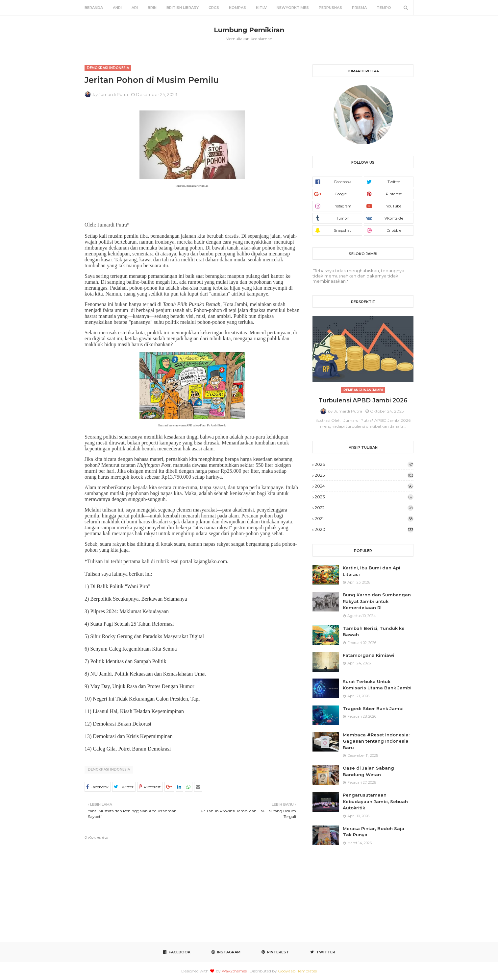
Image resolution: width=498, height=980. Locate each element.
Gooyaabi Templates (297, 971)
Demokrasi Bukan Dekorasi (122, 724)
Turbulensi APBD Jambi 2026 (363, 400)
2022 (364, 508)
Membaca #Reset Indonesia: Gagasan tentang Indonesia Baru (376, 741)
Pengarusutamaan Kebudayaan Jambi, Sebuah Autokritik (375, 801)
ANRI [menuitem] (117, 8)
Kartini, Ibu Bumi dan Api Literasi (372, 571)
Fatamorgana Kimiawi (369, 655)
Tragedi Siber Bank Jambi (373, 708)
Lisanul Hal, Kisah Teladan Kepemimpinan (138, 711)
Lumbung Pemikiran (249, 30)
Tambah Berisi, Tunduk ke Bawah (374, 632)
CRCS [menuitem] (214, 8)
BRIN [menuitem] (152, 8)
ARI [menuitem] (135, 8)
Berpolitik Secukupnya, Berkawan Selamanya (138, 599)
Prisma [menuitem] (359, 8)
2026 (364, 464)
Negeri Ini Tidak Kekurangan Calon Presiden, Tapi (146, 699)
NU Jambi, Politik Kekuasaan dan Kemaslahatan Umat (148, 674)
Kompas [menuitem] (237, 8)
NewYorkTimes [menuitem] (293, 8)
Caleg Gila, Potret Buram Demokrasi (132, 749)
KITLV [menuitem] (261, 8)
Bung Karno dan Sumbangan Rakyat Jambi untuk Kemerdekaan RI (377, 601)
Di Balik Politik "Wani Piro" (120, 586)
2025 (364, 475)
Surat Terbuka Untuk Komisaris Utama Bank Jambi (377, 685)
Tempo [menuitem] (384, 8)
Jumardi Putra (113, 94)
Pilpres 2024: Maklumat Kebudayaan (129, 611)
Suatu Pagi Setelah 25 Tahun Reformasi (132, 624)
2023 (364, 497)
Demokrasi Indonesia (109, 769)
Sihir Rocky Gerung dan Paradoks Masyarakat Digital (147, 636)
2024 (364, 486)
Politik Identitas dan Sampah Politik (128, 661)
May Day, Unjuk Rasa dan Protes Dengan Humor (142, 686)
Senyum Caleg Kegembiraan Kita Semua (133, 649)
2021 (364, 518)
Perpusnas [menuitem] (330, 8)
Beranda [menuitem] (94, 8)
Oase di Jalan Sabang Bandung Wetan (368, 771)
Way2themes (234, 971)
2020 (364, 529)
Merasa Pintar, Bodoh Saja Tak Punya (373, 832)
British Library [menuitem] (183, 8)
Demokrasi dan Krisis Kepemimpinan (133, 736)
